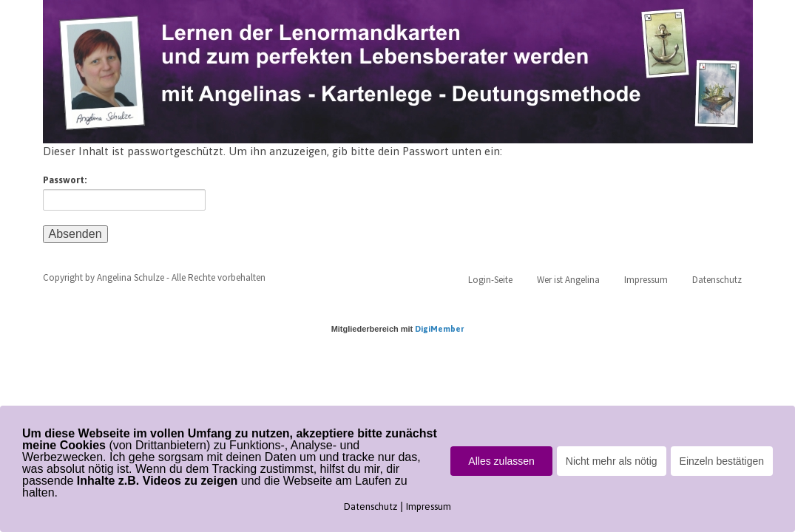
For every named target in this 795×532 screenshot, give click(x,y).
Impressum (646, 280)
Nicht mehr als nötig (612, 461)
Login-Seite (490, 280)
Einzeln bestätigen (722, 461)
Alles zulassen (501, 461)
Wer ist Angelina (568, 280)
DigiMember (439, 329)
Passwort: (124, 192)
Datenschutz (717, 280)
